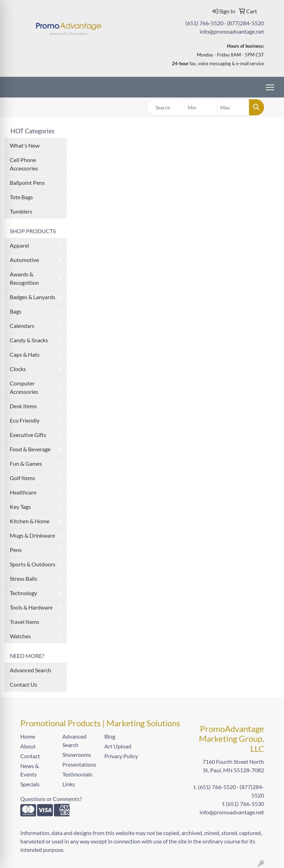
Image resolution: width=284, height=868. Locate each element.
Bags (16, 311)
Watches (20, 636)
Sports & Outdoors (33, 564)
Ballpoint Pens (27, 183)
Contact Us (23, 684)
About (28, 746)
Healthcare (23, 492)
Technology (23, 593)
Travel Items (25, 622)
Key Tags (20, 507)
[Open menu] (270, 87)
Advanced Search (30, 670)
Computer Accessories (24, 387)
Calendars (22, 326)
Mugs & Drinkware (32, 535)
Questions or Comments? (51, 799)
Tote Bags (21, 197)
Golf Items (22, 478)
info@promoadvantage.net (232, 31)
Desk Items (23, 406)
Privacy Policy (121, 756)
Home (28, 736)
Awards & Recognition (24, 278)
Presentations (79, 764)
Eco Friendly (25, 420)
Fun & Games (26, 463)
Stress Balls (23, 578)
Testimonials (77, 774)
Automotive (24, 260)
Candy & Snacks (29, 340)
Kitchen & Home (30, 521)
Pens (16, 550)
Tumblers (21, 211)
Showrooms (77, 755)
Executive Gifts (28, 435)
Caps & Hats (25, 354)
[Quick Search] (165, 107)
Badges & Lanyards (33, 297)
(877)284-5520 (245, 23)
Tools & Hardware (31, 607)
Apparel (19, 245)
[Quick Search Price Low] (200, 107)
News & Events (30, 770)
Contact (30, 756)
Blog (110, 736)
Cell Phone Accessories (24, 164)
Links (69, 784)
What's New (25, 145)
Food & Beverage (30, 449)
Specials (30, 784)
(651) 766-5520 (204, 23)
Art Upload (118, 746)
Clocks (18, 369)
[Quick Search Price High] (233, 107)
